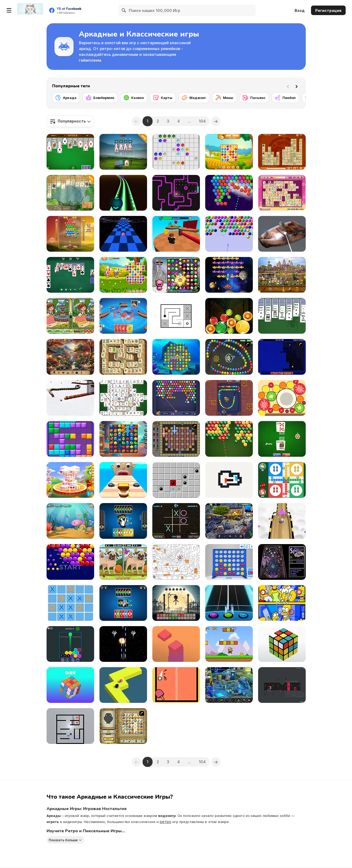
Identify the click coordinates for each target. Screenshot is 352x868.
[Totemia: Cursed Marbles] (229, 398)
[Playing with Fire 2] (176, 439)
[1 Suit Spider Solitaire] (282, 316)
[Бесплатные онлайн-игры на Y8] (30, 10)
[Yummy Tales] (123, 275)
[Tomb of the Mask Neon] (176, 193)
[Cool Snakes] (70, 398)
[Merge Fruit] (282, 398)
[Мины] (224, 98)
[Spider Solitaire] (70, 152)
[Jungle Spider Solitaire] (70, 193)
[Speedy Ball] (123, 234)
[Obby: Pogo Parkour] (176, 234)
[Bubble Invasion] (70, 562)
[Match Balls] (70, 644)
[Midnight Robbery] (229, 685)
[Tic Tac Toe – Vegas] (176, 521)
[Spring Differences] (70, 316)
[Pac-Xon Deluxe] (282, 357)
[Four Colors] (123, 521)
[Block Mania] (70, 439)
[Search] (124, 10)
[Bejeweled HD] (176, 275)
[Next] (298, 86)
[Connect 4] (229, 562)
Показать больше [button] (63, 840)
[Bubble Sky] (70, 234)
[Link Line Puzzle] (176, 316)
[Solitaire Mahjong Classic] (123, 398)
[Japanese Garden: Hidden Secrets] (70, 357)
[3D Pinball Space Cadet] (282, 562)
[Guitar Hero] (229, 603)
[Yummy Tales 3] (229, 152)
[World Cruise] (282, 275)
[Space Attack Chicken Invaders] (229, 275)
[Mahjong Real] (123, 357)
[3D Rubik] (282, 644)
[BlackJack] (282, 439)
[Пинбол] (285, 98)
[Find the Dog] (176, 562)
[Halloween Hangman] (176, 603)
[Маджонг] (194, 98)
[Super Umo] (123, 316)
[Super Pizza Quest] (229, 644)
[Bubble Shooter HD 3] (176, 398)
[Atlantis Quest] (123, 726)
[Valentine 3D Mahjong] (70, 480)
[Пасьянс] (254, 98)
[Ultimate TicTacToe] (70, 603)
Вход (300, 10)
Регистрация (328, 10)
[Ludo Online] (282, 480)
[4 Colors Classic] (123, 603)
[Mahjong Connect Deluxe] (282, 152)
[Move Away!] (70, 726)
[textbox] (70, 121)
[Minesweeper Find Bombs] (176, 480)
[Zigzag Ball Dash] (123, 685)
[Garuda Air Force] (123, 644)
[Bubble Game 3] (229, 234)
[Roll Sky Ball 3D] (282, 521)
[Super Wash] (282, 234)
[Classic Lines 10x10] (176, 152)
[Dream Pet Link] (282, 193)
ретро (166, 822)
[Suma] (229, 357)
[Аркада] (66, 98)
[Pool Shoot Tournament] (229, 439)
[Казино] (134, 98)
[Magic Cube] (70, 685)
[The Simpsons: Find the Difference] (282, 603)
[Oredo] (282, 685)
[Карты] (163, 98)
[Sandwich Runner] (123, 480)
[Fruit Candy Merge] (229, 316)
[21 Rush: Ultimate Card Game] (123, 152)
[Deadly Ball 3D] (123, 193)
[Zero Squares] (229, 480)
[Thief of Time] (229, 521)
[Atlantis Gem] (176, 357)
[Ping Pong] (176, 685)
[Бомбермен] (100, 98)
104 (202, 121)
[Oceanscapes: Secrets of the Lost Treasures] (123, 439)
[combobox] (70, 121)
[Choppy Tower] (176, 644)
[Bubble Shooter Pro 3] (229, 193)
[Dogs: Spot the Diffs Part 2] (123, 562)
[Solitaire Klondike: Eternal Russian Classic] (70, 275)
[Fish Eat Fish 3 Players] (70, 521)
